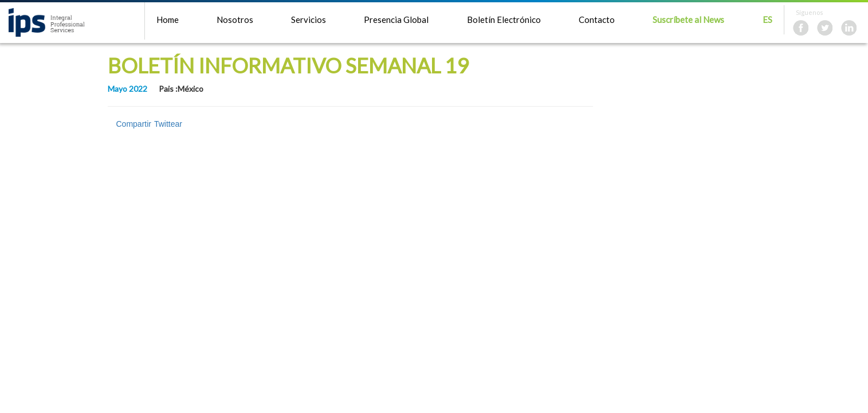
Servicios (309, 20)
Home (168, 20)
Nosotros (235, 20)
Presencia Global (396, 20)
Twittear (168, 124)
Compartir (134, 124)
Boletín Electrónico (504, 20)
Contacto (597, 20)
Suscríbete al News (688, 20)
